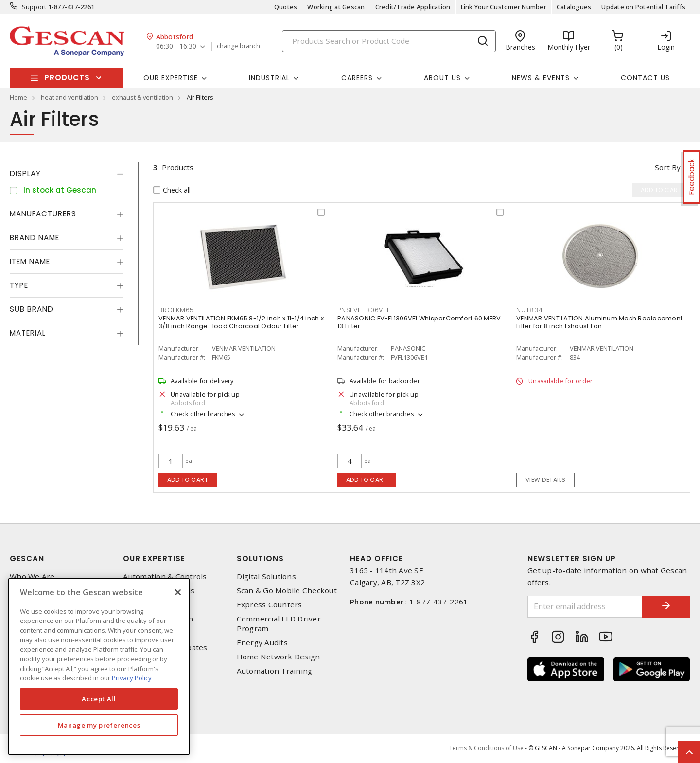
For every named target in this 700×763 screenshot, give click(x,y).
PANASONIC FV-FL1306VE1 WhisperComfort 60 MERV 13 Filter (419, 322)
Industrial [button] (269, 78)
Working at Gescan (336, 7)
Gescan (27, 559)
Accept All (99, 699)
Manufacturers (43, 214)
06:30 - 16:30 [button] (176, 46)
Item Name (30, 261)
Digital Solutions (266, 577)
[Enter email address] (585, 607)
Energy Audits (262, 643)
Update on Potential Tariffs (643, 7)
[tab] (67, 174)
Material (28, 333)
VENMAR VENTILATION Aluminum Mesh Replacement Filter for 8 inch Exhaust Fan (599, 322)
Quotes (286, 7)
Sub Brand (32, 309)
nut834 (530, 310)
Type (19, 285)
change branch (238, 46)
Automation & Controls (165, 577)
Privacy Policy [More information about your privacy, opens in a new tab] (132, 678)
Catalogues (574, 7)
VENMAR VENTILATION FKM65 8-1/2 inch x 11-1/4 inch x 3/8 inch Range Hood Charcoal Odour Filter (241, 322)
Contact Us (645, 78)
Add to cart (188, 480)
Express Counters (270, 605)
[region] (99, 666)
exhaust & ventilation (142, 97)
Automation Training (275, 671)
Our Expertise (154, 559)
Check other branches (203, 414)
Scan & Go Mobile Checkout (287, 591)
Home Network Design (279, 657)
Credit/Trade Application (413, 7)
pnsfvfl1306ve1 (363, 310)
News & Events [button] (541, 78)
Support (34, 7)
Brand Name (35, 238)
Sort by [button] (668, 167)
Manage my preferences (99, 725)
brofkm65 (176, 310)
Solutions (260, 559)
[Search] (389, 41)
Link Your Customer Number (504, 7)
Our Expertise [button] (171, 78)
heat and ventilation (70, 97)
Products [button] (67, 78)
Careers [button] (357, 78)
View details (546, 480)
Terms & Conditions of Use (486, 748)
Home (18, 97)
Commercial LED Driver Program (279, 623)
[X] (178, 592)
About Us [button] (442, 78)
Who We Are (32, 577)
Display (25, 173)
